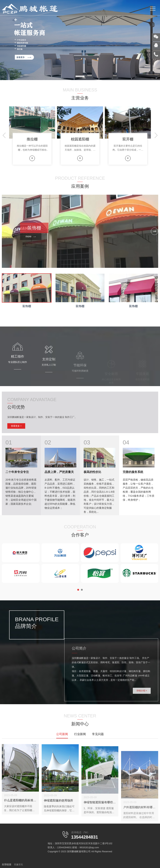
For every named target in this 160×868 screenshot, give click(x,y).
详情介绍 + (142, 712)
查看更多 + (16, 427)
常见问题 (98, 734)
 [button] (155, 231)
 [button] (155, 135)
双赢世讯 (18, 865)
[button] (80, 76)
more (31, 237)
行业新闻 (80, 734)
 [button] (5, 135)
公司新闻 (62, 734)
